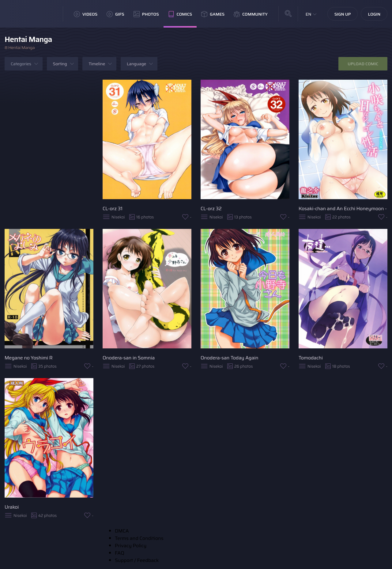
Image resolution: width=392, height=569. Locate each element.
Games (213, 14)
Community (251, 14)
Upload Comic (363, 64)
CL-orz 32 (211, 209)
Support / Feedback (137, 560)
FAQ (120, 553)
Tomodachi (311, 358)
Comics (180, 14)
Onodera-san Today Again (230, 358)
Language (136, 64)
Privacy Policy (131, 546)
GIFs (115, 14)
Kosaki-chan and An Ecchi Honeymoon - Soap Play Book (343, 209)
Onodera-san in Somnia (129, 358)
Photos (146, 14)
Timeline (97, 64)
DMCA (122, 531)
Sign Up (343, 14)
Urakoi (12, 507)
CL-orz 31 (113, 209)
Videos (86, 14)
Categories (21, 64)
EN (309, 14)
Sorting (60, 64)
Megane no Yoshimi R (28, 358)
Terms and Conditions (139, 538)
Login (374, 14)
